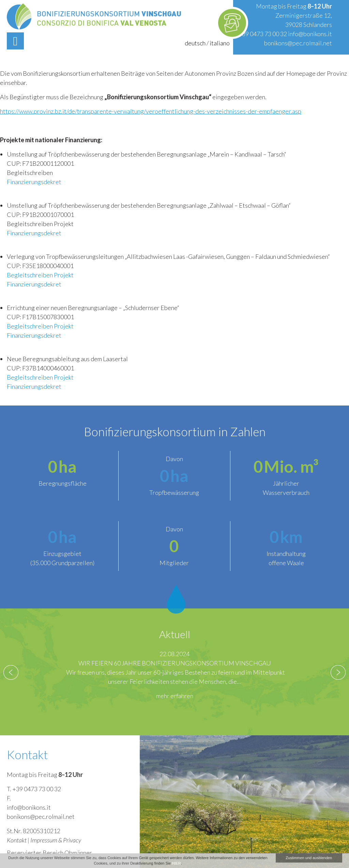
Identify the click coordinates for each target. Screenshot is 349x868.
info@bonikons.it (310, 34)
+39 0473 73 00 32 (263, 34)
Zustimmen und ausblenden (309, 858)
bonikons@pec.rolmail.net (298, 43)
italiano (220, 43)
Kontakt (17, 840)
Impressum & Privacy (56, 840)
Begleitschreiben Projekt (40, 275)
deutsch (195, 43)
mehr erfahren (175, 696)
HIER (176, 863)
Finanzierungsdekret (34, 182)
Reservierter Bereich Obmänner (49, 853)
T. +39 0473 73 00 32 (34, 789)
